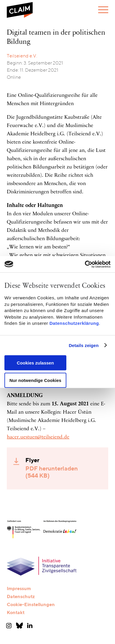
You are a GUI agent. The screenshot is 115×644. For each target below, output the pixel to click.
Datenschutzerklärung (74, 323)
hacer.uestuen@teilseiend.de (38, 437)
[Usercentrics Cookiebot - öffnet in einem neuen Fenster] (85, 264)
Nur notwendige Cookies (35, 380)
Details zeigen (84, 345)
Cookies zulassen (35, 363)
